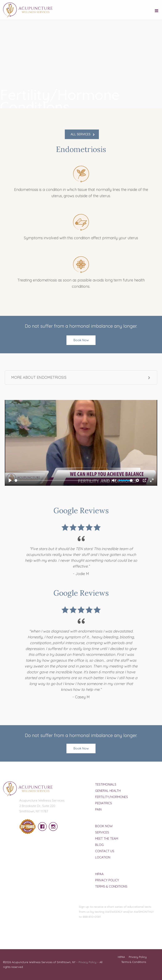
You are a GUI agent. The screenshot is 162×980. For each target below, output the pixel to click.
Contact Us (105, 851)
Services (102, 832)
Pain (98, 809)
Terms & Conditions (111, 886)
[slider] (56, 480)
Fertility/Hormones (112, 797)
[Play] (10, 480)
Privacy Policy (107, 880)
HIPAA (99, 874)
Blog (99, 845)
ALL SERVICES (81, 134)
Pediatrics (104, 803)
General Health (108, 791)
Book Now (81, 340)
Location (103, 857)
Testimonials (106, 784)
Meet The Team (107, 839)
